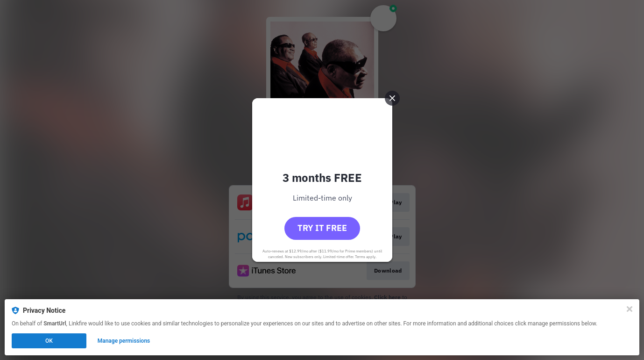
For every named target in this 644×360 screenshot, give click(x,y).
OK (49, 341)
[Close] (630, 309)
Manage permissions (124, 341)
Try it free (322, 228)
